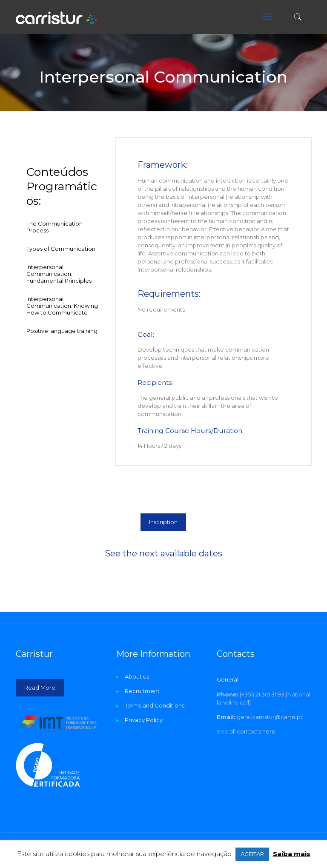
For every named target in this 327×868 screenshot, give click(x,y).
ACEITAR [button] (252, 854)
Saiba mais (292, 854)
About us (137, 676)
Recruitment (142, 691)
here (269, 731)
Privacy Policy (144, 720)
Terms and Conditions (155, 705)
